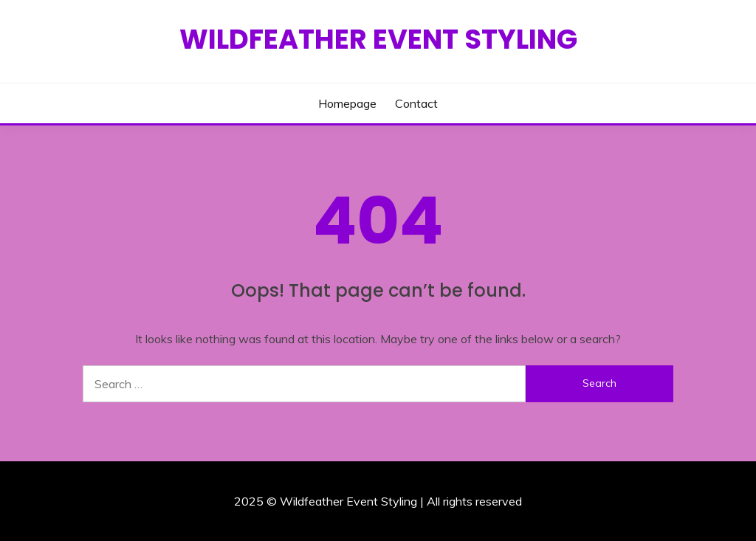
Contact (416, 103)
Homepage (347, 103)
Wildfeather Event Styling (378, 39)
